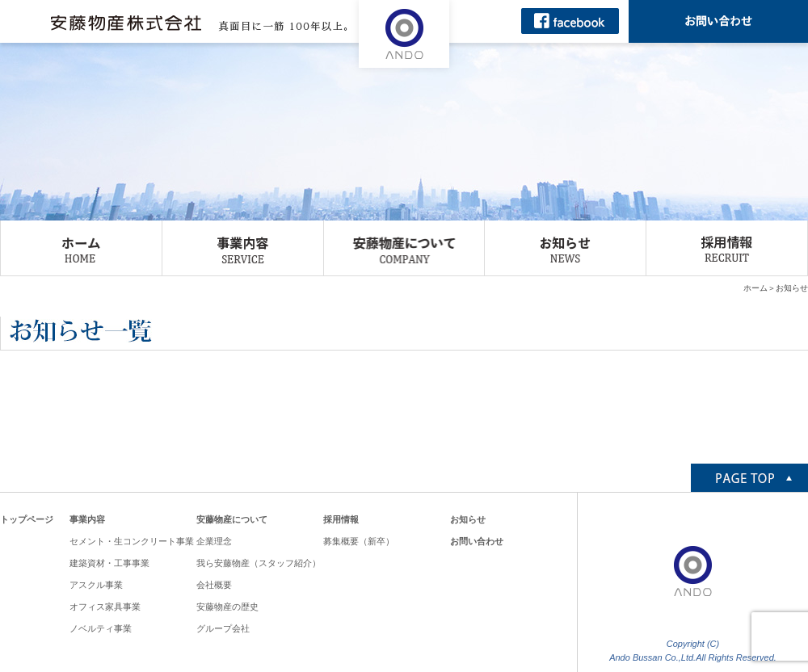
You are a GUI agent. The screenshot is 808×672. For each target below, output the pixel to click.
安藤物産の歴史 (227, 607)
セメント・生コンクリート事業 (132, 541)
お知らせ (468, 519)
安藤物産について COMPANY (404, 248)
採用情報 (341, 519)
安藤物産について (232, 519)
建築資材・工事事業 (109, 563)
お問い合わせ (477, 541)
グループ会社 (223, 628)
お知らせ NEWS (565, 248)
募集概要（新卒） (359, 541)
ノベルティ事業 (101, 628)
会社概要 (214, 585)
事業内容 (87, 519)
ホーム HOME (81, 248)
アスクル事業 (96, 585)
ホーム (755, 288)
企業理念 (214, 541)
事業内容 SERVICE (243, 248)
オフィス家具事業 (105, 607)
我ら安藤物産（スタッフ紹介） (259, 563)
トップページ (27, 519)
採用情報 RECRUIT (727, 248)
